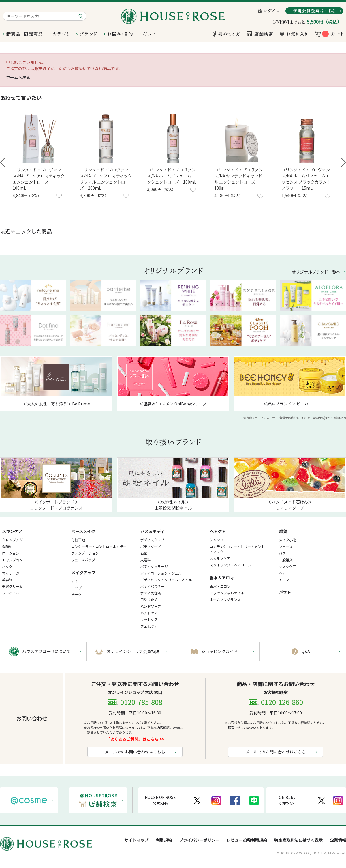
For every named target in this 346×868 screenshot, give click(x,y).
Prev (3, 162)
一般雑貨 (286, 560)
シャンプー (218, 540)
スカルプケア (220, 558)
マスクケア (287, 566)
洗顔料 (7, 546)
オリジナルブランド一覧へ (316, 272)
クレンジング (12, 540)
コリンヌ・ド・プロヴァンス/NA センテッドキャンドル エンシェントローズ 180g (238, 179)
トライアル (11, 593)
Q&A (306, 651)
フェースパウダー (85, 560)
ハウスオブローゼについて (46, 651)
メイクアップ (83, 573)
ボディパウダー (152, 586)
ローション (11, 553)
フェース (286, 546)
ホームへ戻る (18, 77)
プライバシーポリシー (199, 840)
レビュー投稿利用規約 (247, 840)
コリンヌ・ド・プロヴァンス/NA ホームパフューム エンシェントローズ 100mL (172, 176)
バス (282, 553)
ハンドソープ (151, 606)
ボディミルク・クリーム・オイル (166, 580)
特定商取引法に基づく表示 (298, 840)
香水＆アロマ (222, 578)
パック (7, 566)
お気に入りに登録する (59, 196)
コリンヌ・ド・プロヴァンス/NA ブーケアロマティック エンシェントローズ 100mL (39, 179)
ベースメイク (83, 531)
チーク (76, 594)
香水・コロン (220, 586)
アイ (75, 581)
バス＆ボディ (152, 531)
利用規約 (164, 840)
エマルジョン (12, 560)
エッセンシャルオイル (227, 593)
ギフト (285, 592)
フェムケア (149, 626)
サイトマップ (136, 840)
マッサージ (11, 573)
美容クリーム (12, 586)
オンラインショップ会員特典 (133, 651)
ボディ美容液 (151, 593)
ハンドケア (149, 613)
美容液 (7, 580)
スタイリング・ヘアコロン (230, 565)
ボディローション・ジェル (161, 573)
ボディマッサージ (154, 566)
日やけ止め (149, 599)
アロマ (284, 580)
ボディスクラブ (152, 540)
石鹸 (144, 553)
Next (343, 162)
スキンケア (12, 531)
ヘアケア (218, 531)
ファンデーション (85, 553)
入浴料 (146, 560)
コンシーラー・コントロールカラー (99, 546)
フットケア (149, 619)
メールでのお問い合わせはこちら (135, 752)
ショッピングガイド (219, 651)
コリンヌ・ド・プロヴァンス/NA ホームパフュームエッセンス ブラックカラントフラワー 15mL (306, 179)
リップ (76, 588)
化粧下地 (78, 540)
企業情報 (338, 840)
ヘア (282, 573)
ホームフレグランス (225, 599)
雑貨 (283, 531)
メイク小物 (287, 540)
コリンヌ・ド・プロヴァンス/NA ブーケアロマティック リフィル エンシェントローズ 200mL (106, 179)
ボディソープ (151, 546)
